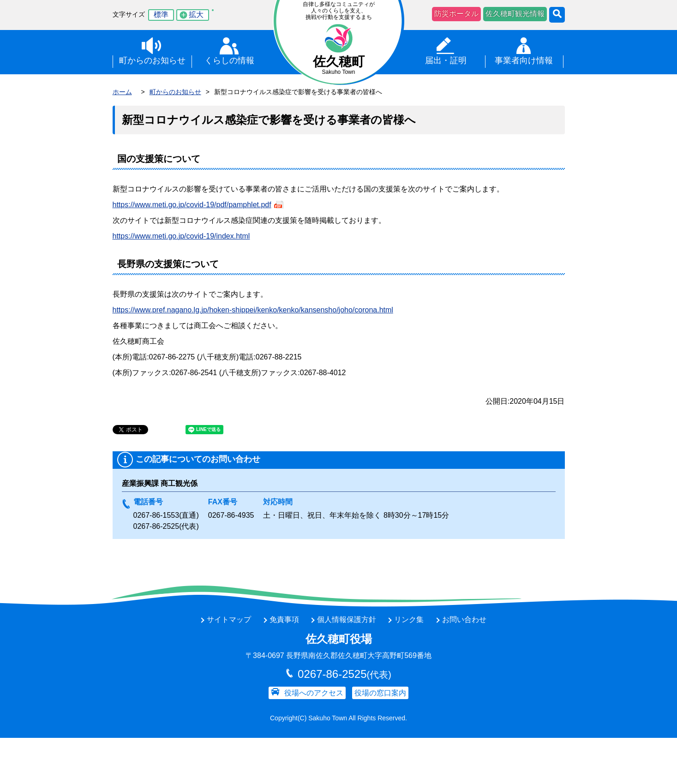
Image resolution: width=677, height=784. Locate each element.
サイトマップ (229, 619)
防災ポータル (456, 14)
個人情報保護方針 (347, 619)
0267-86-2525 (156, 526)
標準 (161, 15)
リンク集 (409, 619)
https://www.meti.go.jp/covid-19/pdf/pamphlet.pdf (192, 205)
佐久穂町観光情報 (515, 14)
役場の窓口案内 (380, 693)
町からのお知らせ (175, 92)
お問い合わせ (464, 619)
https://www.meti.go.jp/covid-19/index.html (181, 236)
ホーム (122, 92)
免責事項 (284, 619)
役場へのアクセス (314, 693)
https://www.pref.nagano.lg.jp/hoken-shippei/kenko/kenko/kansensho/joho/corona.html (253, 310)
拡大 (196, 15)
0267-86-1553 (156, 515)
